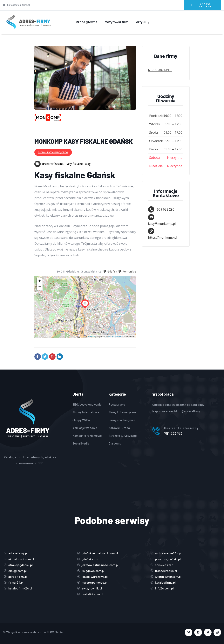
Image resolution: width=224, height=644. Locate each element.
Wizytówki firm (117, 22)
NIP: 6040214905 (160, 70)
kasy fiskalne (74, 164)
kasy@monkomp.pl (162, 224)
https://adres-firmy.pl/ (30, 451)
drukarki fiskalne (53, 164)
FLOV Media (55, 632)
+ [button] (40, 281)
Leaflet (92, 337)
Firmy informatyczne (53, 152)
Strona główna (86, 22)
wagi (88, 164)
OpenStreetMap (116, 337)
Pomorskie (127, 271)
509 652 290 (166, 209)
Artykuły (143, 22)
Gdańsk (110, 271)
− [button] (40, 287)
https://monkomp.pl (163, 237)
